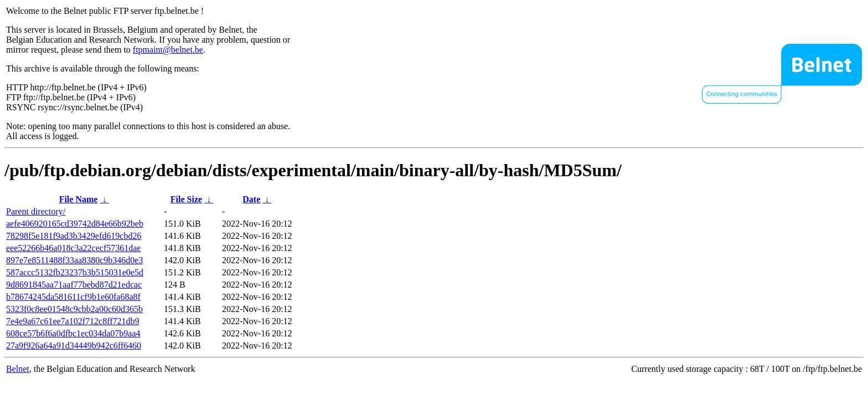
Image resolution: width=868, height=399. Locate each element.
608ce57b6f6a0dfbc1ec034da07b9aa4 (73, 333)
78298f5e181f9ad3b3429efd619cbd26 (74, 236)
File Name (79, 199)
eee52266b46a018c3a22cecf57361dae (73, 248)
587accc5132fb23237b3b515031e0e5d (75, 272)
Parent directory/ (36, 211)
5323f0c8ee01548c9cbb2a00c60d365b (74, 309)
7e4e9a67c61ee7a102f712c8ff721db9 (73, 321)
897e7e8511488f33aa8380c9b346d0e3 (74, 260)
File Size (186, 199)
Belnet (18, 369)
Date (251, 199)
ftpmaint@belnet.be (168, 50)
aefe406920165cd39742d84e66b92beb (75, 224)
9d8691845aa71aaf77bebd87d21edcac (74, 285)
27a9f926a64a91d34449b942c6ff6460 (74, 346)
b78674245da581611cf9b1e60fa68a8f (73, 297)
